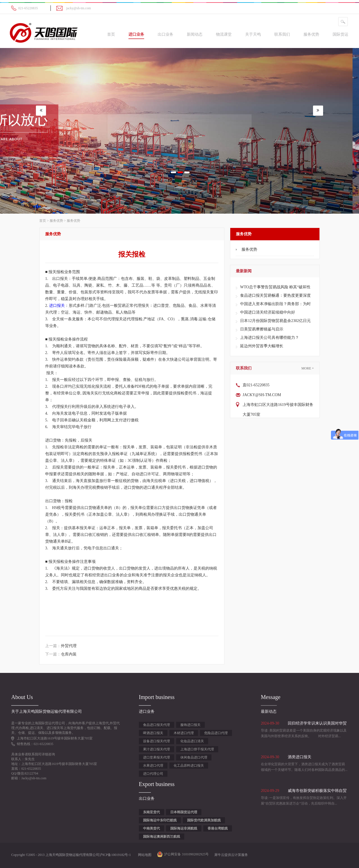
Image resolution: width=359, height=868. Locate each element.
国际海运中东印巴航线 (160, 820)
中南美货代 (151, 828)
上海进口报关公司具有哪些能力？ (270, 338)
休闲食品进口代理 (194, 757)
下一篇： (61, 654)
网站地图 (144, 855)
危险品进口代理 (216, 733)
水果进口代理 (153, 766)
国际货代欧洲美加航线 (204, 820)
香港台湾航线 (218, 828)
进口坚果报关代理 (157, 757)
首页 (111, 34)
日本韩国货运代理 (184, 812)
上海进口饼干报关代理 (197, 749)
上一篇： (61, 646)
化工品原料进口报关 (189, 766)
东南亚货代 (151, 812)
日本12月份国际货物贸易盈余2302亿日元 (275, 321)
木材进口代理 (184, 733)
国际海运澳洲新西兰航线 (162, 837)
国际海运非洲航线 (184, 828)
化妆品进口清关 (192, 741)
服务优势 (56, 221)
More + (308, 368)
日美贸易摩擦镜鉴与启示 (262, 329)
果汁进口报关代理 (157, 749)
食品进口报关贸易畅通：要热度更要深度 (275, 295)
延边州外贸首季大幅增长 (262, 346)
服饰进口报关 (190, 725)
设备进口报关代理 (157, 741)
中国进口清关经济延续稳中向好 (268, 312)
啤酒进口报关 (153, 733)
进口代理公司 (153, 774)
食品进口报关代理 (157, 725)
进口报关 (57, 306)
